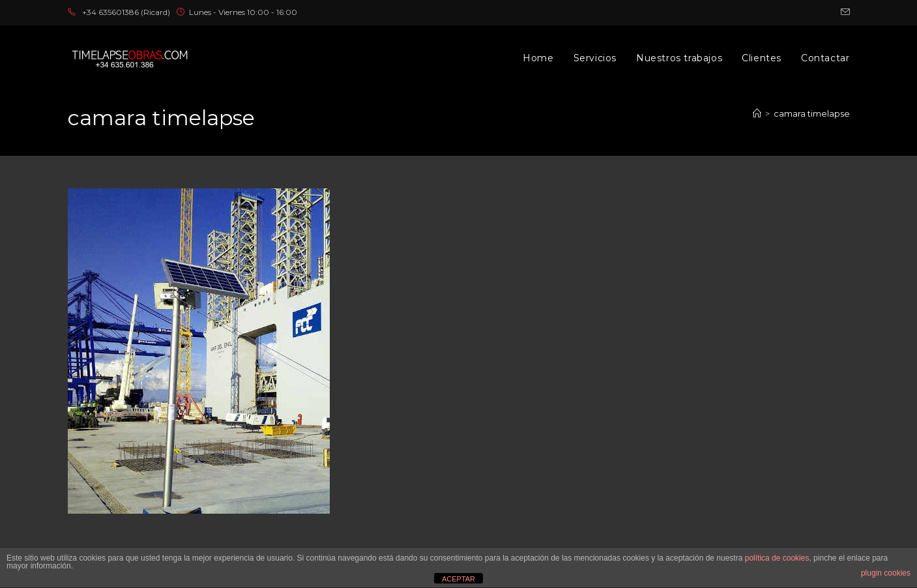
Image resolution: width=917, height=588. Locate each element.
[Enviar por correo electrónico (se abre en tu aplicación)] (843, 12)
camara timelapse (812, 113)
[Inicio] (757, 113)
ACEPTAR (458, 579)
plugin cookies (886, 573)
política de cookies (777, 558)
